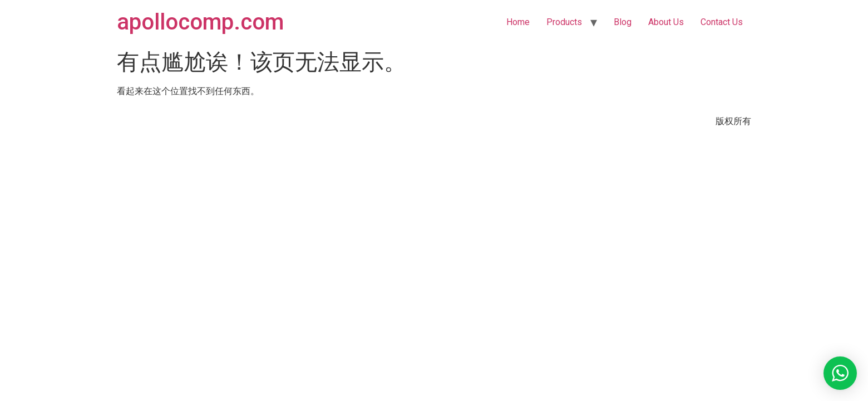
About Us (666, 22)
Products (564, 22)
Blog (623, 22)
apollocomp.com (200, 22)
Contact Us (722, 22)
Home (518, 22)
